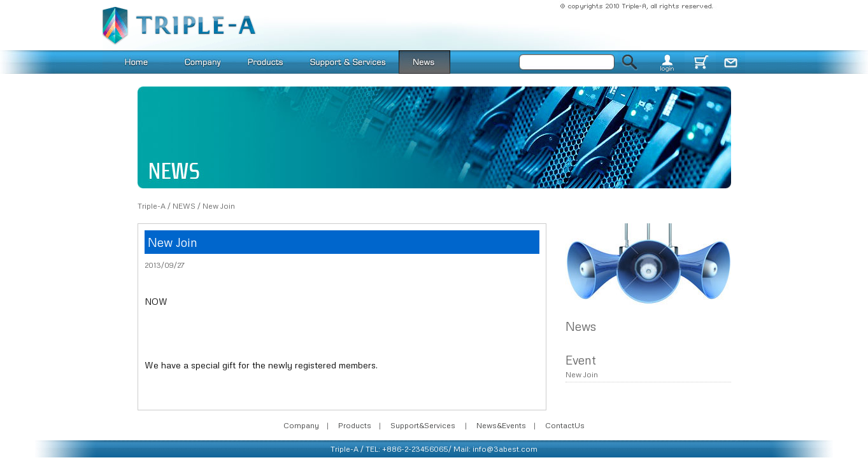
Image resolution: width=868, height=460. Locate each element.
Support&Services (423, 425)
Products (355, 425)
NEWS (184, 206)
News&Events (501, 425)
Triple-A (152, 206)
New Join (219, 206)
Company (301, 425)
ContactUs (565, 425)
